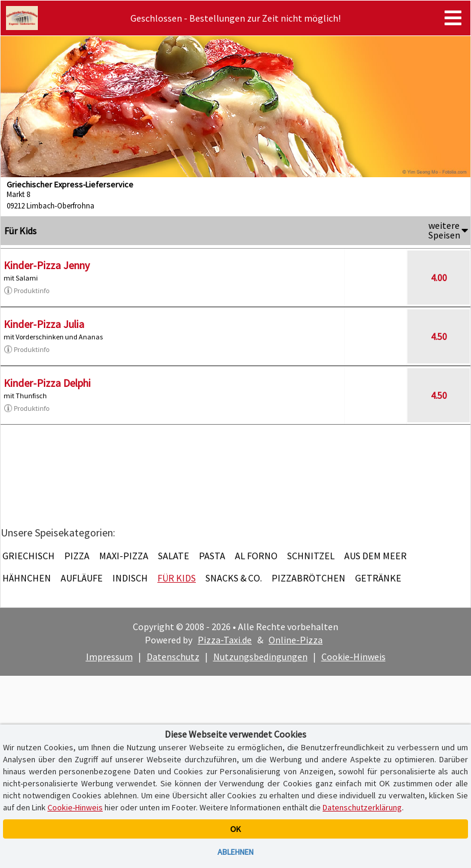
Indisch (130, 578)
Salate (174, 556)
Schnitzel (311, 556)
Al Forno (256, 556)
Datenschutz (173, 657)
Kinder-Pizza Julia (44, 324)
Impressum (109, 657)
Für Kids (177, 578)
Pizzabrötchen (308, 578)
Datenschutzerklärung (362, 807)
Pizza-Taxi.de (225, 640)
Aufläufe (82, 578)
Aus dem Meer (375, 556)
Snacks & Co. (234, 578)
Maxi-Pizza (124, 556)
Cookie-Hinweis (354, 657)
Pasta (212, 556)
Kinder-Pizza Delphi (47, 383)
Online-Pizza (296, 640)
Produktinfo (26, 291)
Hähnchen (27, 578)
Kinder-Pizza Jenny (47, 265)
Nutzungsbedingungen (260, 657)
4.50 (439, 336)
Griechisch (29, 556)
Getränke (378, 578)
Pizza (77, 556)
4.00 (439, 278)
